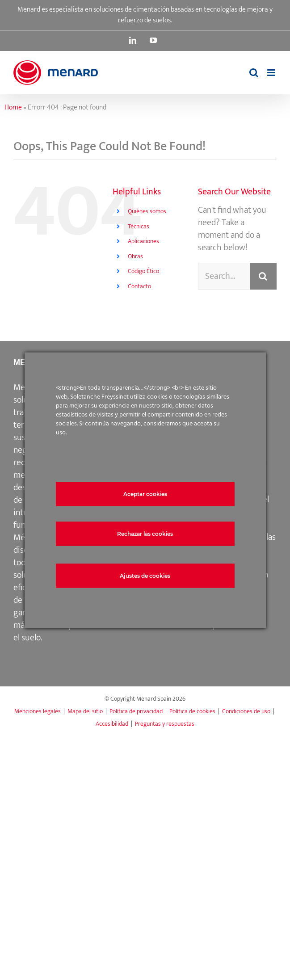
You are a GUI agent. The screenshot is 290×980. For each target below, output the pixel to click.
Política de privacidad (136, 711)
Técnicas (139, 226)
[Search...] (224, 276)
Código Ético (143, 271)
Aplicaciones (143, 241)
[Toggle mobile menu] (272, 73)
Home (13, 107)
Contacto (139, 286)
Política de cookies (192, 711)
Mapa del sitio (85, 711)
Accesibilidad (112, 724)
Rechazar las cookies (145, 533)
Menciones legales (38, 711)
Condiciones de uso (246, 711)
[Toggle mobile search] (254, 73)
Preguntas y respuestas (165, 724)
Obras (135, 256)
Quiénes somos (147, 211)
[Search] (263, 276)
